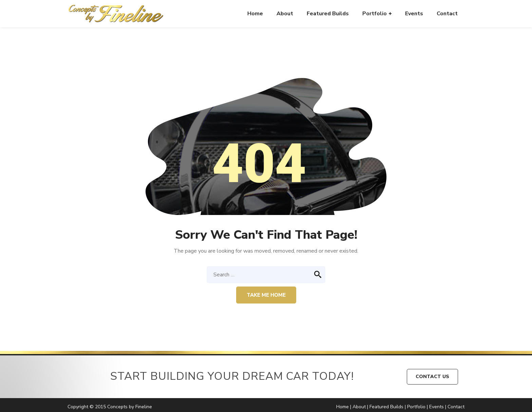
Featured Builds (386, 407)
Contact (456, 407)
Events (436, 407)
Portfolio (416, 407)
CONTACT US (432, 377)
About (359, 407)
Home (343, 407)
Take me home (266, 295)
